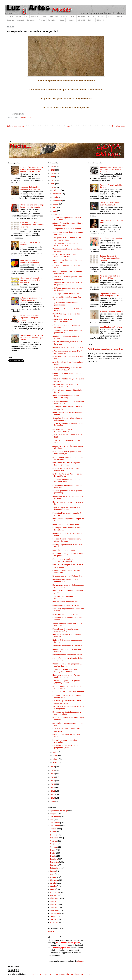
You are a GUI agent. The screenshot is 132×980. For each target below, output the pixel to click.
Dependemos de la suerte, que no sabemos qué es (66, 630)
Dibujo (73, 17)
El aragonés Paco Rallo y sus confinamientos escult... (64, 255)
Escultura (81, 17)
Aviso (26, 17)
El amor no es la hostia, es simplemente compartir (63, 560)
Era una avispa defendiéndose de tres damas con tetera (68, 702)
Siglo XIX (81, 20)
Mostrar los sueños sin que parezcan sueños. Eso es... (67, 665)
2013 (53, 787)
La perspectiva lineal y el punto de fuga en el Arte (110, 295)
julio (55, 208)
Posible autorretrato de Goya (111, 311)
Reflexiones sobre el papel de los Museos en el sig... (66, 397)
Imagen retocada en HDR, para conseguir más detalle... (65, 670)
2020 (53, 187)
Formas (53, 865)
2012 (53, 791)
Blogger (80, 961)
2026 (53, 166)
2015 (53, 781)
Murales (53, 886)
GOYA (19, 17)
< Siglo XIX (71, 20)
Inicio (68, 126)
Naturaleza (10, 20)
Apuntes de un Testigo (59, 811)
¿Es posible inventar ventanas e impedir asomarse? (65, 244)
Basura (53, 832)
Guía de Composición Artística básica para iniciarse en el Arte (32, 225)
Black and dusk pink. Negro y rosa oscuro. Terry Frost (66, 385)
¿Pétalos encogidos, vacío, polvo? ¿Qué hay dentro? (66, 682)
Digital (53, 853)
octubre (56, 197)
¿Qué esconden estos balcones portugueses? (65, 304)
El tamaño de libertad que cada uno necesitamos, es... (67, 453)
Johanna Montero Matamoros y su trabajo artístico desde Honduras (111, 169)
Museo (119, 17)
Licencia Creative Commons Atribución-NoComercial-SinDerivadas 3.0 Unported (59, 974)
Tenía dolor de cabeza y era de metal (67, 646)
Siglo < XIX (55, 898)
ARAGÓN (10, 17)
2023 (53, 177)
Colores (31, 117)
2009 (53, 801)
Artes (45, 17)
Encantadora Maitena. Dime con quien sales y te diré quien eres (31, 280)
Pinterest (52, 931)
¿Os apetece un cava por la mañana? (67, 229)
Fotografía (92, 17)
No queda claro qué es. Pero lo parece (68, 347)
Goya (52, 874)
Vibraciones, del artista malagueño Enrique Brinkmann (66, 464)
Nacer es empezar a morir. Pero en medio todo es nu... (66, 676)
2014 (53, 784)
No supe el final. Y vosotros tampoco (67, 602)
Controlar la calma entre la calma (66, 605)
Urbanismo (55, 922)
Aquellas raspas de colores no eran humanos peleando (66, 509)
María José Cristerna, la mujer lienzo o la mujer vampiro (32, 206)
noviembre (57, 194)
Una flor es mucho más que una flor (67, 524)
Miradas (111, 17)
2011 (53, 794)
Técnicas (42, 20)
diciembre (57, 190)
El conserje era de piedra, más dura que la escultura (67, 713)
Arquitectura (35, 17)
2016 (53, 777)
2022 (53, 180)
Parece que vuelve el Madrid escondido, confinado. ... (64, 320)
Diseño (53, 856)
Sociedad (21, 20)
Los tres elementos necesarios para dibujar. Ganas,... (67, 540)
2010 (53, 798)
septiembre (58, 201)
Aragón (53, 814)
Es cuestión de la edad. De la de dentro (68, 576)
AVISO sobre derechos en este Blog (105, 349)
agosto (56, 204)
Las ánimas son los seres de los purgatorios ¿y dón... (65, 747)
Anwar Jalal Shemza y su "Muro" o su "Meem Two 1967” (67, 369)
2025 (53, 170)
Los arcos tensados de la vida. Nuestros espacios (65, 430)
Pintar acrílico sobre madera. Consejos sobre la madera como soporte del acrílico (32, 169)
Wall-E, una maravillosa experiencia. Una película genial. (30, 318)
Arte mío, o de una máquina (111, 238)
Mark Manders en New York (111, 327)
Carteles (54, 841)
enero (55, 762)
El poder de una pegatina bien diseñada (68, 692)
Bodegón (54, 835)
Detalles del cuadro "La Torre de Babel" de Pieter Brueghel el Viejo (32, 338)
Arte (52, 820)
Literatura (102, 17)
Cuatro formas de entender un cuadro (67, 655)
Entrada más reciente (16, 126)
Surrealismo (31, 20)
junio (55, 211)
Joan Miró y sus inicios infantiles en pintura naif (30, 261)
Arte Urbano (54, 17)
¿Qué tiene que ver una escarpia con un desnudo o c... (67, 289)
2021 (53, 184)
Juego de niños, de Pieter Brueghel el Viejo (110, 277)
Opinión (53, 895)
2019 (53, 767)
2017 (53, 774)
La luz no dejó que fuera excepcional (67, 614)
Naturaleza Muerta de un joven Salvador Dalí (110, 204)
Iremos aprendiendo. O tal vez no (66, 294)
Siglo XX (91, 20)
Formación (52, 20)
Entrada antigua (119, 126)
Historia (53, 877)
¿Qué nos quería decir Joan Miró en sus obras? (31, 299)
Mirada (53, 883)
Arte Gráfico (55, 823)
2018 (53, 770)
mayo (55, 214)
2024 (53, 173)
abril (55, 752)
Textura (53, 919)
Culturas (64, 17)
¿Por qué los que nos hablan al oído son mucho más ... (67, 239)
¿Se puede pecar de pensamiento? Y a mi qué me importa (68, 284)
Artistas (61, 20)
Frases (53, 871)
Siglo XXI (100, 20)
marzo (56, 755)
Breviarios (23, 117)
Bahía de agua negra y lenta (64, 550)
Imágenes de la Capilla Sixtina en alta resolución (30, 188)
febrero (56, 759)
